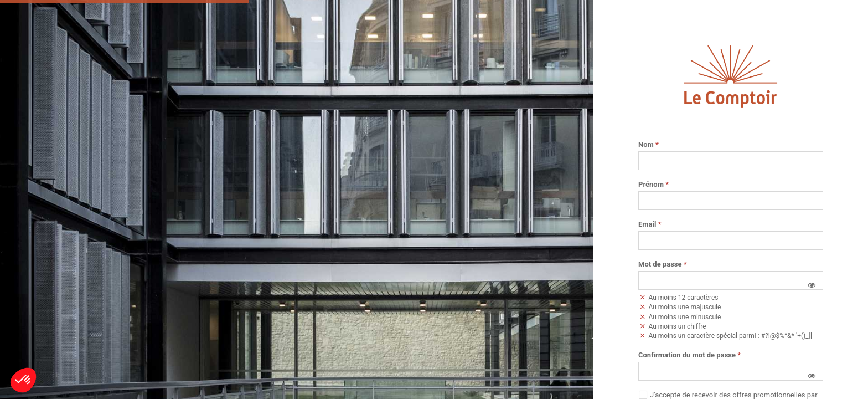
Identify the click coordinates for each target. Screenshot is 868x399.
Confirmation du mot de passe (689, 355)
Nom (649, 145)
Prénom (653, 185)
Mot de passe (663, 264)
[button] (812, 285)
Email (650, 224)
